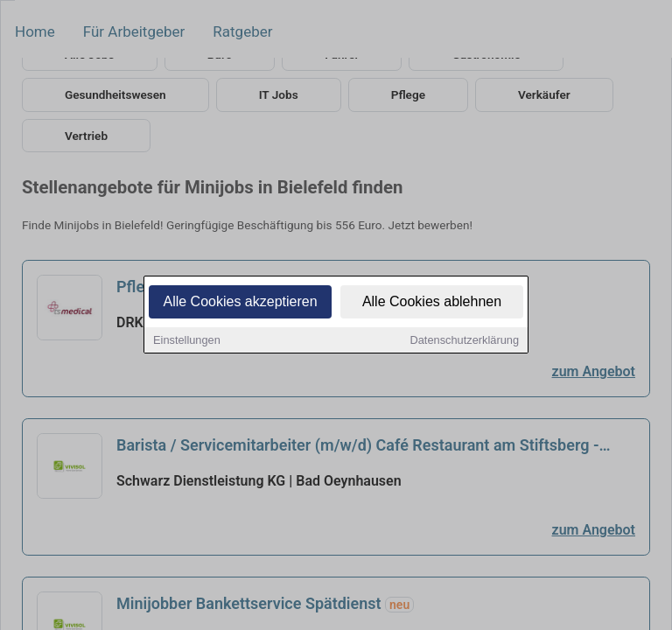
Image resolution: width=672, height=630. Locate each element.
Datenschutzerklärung (465, 341)
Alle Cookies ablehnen (432, 302)
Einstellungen (187, 341)
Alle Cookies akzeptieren (240, 302)
